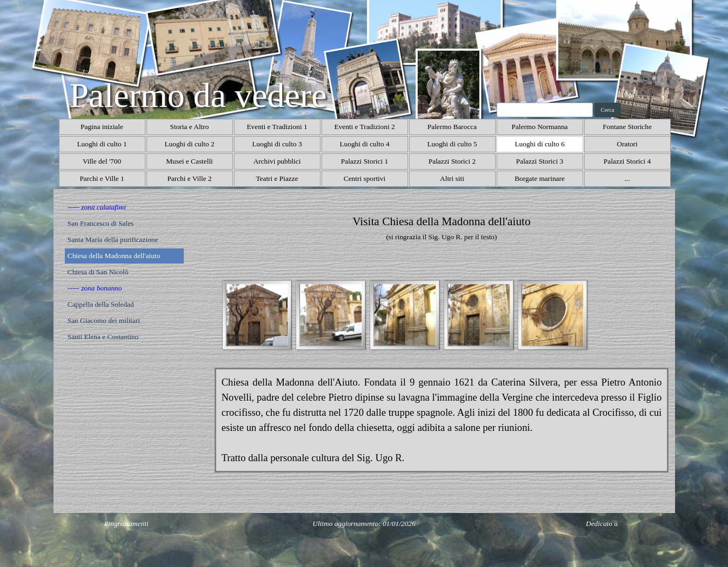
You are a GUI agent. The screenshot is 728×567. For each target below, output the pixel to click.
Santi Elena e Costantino (103, 337)
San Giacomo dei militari (104, 320)
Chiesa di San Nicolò (98, 272)
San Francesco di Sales (101, 223)
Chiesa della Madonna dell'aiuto (114, 256)
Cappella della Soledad (101, 304)
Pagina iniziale (102, 127)
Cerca (608, 110)
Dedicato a (602, 524)
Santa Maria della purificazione (113, 239)
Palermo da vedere (198, 95)
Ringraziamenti (126, 524)
